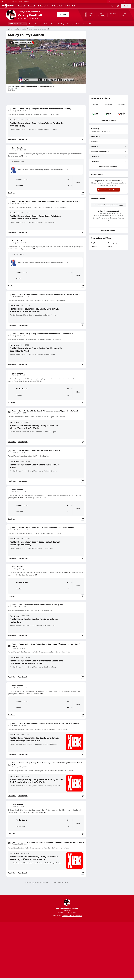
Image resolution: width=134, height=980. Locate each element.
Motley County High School (67, 904)
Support (112, 951)
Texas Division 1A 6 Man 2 (100, 151)
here (121, 205)
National (94, 137)
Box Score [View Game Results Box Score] (11, 193)
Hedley (68, 573)
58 (68, 389)
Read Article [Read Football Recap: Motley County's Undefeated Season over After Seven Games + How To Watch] (12, 677)
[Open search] (112, 6)
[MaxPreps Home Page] (9, 29)
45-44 (44, 498)
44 (68, 512)
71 (68, 272)
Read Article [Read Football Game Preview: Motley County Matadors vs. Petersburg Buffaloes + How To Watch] (12, 873)
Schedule (38, 24)
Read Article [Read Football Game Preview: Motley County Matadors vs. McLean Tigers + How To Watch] (12, 442)
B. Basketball (43, 6)
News (85, 24)
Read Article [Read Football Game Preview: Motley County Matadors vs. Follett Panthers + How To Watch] (12, 325)
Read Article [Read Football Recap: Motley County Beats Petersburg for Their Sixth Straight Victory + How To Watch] (12, 796)
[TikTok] (110, 2)
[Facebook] (130, 2)
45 (68, 505)
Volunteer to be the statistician (109, 190)
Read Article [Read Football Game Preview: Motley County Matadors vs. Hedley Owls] (12, 635)
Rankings (70, 24)
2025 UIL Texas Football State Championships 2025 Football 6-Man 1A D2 (40, 170)
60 (68, 701)
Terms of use (66, 951)
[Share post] (83, 139)
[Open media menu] (118, 6)
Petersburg (21, 812)
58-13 (39, 381)
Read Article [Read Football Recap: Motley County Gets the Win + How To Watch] (12, 481)
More (92, 24)
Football (21, 6)
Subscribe (42, 951)
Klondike (76, 154)
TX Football (23, 29)
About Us (21, 951)
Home (31, 24)
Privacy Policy (54, 951)
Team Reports (14, 120)
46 (68, 186)
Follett (10, 249)
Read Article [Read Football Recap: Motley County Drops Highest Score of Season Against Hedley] (12, 558)
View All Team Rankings (108, 166)
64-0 (38, 575)
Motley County (19, 179)
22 (68, 278)
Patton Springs (113, 243)
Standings (61, 24)
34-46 (24, 156)
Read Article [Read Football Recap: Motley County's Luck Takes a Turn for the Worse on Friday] (12, 139)
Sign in (126, 6)
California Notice (80, 951)
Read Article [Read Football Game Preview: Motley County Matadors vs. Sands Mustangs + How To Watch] (12, 754)
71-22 (33, 249)
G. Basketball (57, 6)
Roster (46, 24)
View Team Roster (109, 230)
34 (68, 179)
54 (68, 820)
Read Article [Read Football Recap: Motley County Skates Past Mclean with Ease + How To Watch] (12, 364)
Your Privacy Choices (97, 951)
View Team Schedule (109, 120)
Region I (94, 146)
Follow (63, 14)
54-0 (45, 812)
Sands (20, 694)
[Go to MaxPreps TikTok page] (52, 942)
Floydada (94, 243)
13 (68, 395)
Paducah (21, 498)
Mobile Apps (32, 951)
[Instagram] (120, 2)
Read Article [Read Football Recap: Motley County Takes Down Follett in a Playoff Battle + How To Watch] (12, 232)
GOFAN (15, 1)
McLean (16, 381)
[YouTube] (115, 2)
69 (68, 708)
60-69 (42, 694)
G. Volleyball (70, 6)
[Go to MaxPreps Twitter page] (75, 942)
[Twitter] (125, 2)
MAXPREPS (6, 1)
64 (68, 583)
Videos (53, 24)
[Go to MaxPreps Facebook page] (82, 942)
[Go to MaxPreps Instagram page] (67, 942)
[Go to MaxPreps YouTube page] (59, 942)
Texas (93, 142)
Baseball (31, 6)
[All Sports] (80, 6)
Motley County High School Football (39, 29)
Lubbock (94, 156)
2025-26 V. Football (17, 24)
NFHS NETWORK (25, 1)
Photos (78, 24)
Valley (110, 246)
